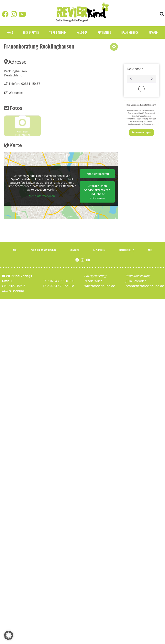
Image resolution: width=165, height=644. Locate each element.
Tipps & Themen (58, 32)
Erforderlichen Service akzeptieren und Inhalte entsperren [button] (97, 192)
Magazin (154, 32)
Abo (15, 250)
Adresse (15, 62)
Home (10, 32)
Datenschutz (126, 250)
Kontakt (74, 250)
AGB (150, 250)
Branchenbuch (130, 32)
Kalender (82, 32)
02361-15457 (31, 84)
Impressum (99, 250)
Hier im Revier (31, 32)
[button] (162, 14)
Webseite (16, 93)
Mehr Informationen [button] (42, 196)
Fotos (13, 108)
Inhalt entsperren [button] (97, 174)
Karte (13, 145)
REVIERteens (104, 32)
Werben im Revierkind (43, 250)
